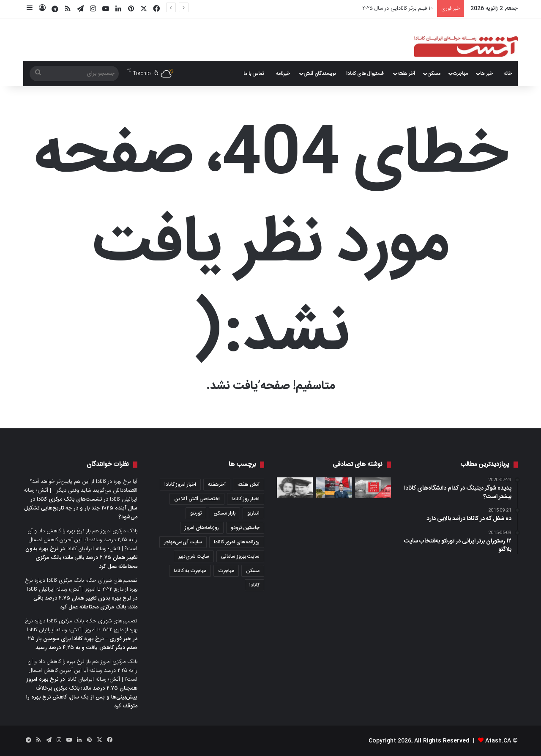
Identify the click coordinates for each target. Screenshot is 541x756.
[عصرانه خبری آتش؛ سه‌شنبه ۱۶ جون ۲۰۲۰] (373, 488)
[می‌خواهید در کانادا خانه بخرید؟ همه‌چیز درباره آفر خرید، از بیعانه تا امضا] (334, 488)
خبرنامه (283, 74)
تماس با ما (254, 74)
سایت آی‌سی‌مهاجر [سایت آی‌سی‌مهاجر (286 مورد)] (183, 542)
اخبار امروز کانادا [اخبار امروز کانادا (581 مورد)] (180, 485)
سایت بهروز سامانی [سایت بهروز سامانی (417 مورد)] (240, 556)
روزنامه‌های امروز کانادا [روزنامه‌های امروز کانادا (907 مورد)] (237, 542)
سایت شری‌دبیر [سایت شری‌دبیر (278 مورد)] (194, 556)
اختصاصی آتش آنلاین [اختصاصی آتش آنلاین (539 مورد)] (197, 499)
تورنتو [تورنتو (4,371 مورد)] (196, 513)
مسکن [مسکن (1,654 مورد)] (253, 571)
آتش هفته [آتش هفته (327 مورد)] (249, 485)
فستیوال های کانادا (365, 74)
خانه (508, 74)
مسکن (434, 74)
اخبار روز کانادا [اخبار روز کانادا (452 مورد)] (246, 499)
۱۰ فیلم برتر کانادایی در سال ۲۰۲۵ (398, 8)
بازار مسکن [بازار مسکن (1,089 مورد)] (224, 513)
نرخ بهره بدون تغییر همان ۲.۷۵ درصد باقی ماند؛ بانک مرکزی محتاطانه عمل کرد (81, 558)
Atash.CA (498, 741)
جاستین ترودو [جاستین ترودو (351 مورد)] (245, 528)
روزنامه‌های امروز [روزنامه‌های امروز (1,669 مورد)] (202, 528)
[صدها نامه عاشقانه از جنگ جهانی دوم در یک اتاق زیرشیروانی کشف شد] (295, 488)
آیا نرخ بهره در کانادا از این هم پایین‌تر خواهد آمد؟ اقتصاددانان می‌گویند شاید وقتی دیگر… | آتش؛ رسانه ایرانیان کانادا (81, 490)
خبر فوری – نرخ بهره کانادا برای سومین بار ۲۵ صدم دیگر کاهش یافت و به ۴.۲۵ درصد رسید (83, 643)
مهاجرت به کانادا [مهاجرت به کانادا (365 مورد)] (190, 571)
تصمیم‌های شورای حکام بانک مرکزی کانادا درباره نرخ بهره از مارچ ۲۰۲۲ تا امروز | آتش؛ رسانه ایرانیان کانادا (81, 585)
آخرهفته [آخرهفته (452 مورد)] (217, 485)
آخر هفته (406, 74)
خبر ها (486, 74)
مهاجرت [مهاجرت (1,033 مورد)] (226, 571)
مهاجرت (460, 74)
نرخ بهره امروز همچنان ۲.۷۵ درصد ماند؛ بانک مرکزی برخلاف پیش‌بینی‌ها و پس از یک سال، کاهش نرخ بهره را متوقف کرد (82, 693)
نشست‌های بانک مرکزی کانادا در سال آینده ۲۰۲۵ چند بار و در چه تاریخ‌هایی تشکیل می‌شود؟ (81, 508)
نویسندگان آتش (320, 74)
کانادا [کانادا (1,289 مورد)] (254, 585)
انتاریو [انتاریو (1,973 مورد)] (253, 513)
